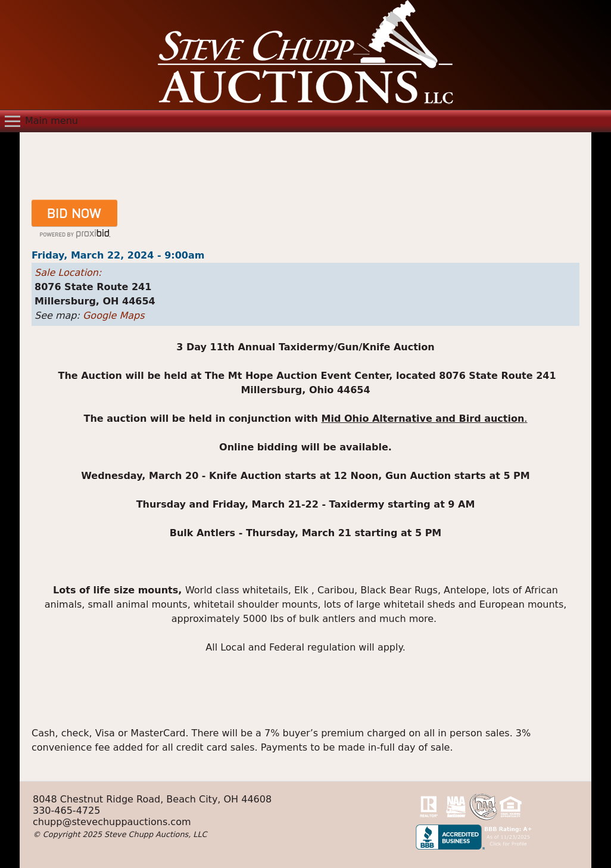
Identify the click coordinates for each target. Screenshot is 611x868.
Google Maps (114, 315)
